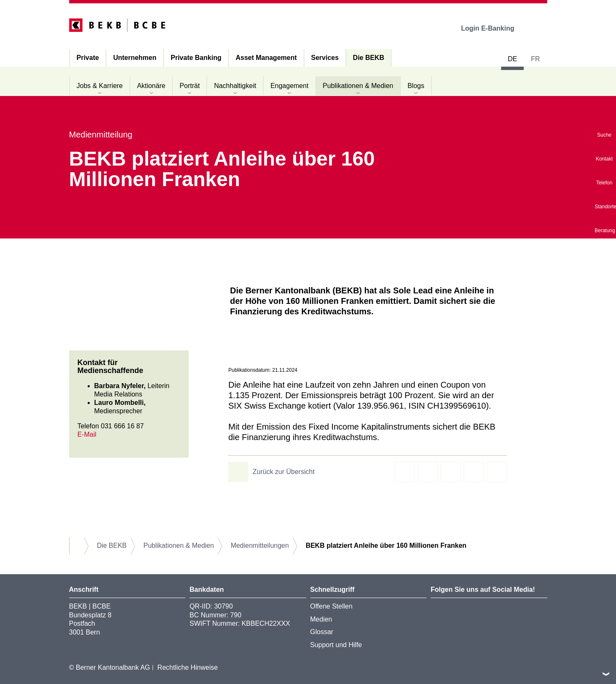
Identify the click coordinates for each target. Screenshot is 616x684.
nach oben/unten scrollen (606, 674)
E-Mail (87, 434)
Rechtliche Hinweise (187, 667)
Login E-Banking (493, 28)
